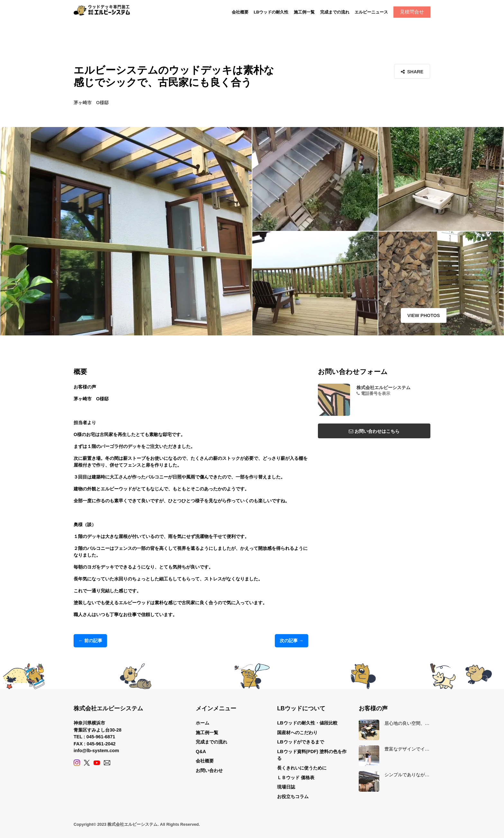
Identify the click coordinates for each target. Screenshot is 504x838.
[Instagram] (77, 763)
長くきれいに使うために (302, 768)
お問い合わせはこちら (374, 431)
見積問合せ (412, 12)
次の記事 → (292, 641)
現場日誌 (286, 787)
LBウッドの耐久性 (271, 12)
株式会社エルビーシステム (383, 387)
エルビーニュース (371, 12)
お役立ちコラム (293, 797)
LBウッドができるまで (300, 742)
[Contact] (107, 763)
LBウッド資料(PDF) (298, 751)
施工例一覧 (304, 12)
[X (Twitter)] (87, 763)
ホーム (203, 723)
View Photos (408, 315)
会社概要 (240, 12)
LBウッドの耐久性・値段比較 (307, 723)
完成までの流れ (335, 12)
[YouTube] (97, 763)
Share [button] (412, 72)
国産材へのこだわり (297, 733)
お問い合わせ (209, 770)
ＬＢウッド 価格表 (296, 778)
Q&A (201, 751)
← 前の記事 (90, 641)
